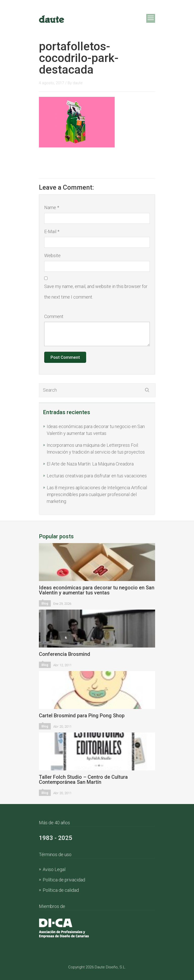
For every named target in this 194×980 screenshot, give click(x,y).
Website (52, 255)
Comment (54, 316)
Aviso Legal (54, 869)
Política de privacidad (64, 880)
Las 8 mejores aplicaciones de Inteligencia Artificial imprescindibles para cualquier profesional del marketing (97, 494)
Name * (52, 207)
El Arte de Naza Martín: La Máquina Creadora (90, 464)
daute (78, 83)
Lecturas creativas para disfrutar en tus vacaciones (97, 476)
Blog (45, 603)
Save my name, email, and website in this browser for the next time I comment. (96, 292)
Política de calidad (61, 890)
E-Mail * (52, 231)
